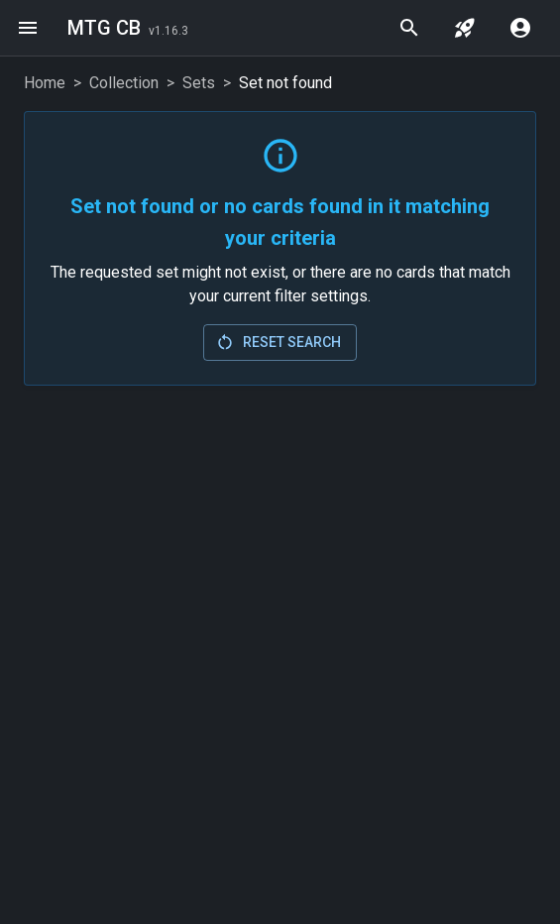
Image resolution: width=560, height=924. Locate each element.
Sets (199, 83)
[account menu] (520, 28)
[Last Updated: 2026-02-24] (168, 30)
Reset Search (278, 342)
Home (45, 83)
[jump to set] (465, 28)
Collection (124, 83)
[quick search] (409, 28)
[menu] (28, 28)
